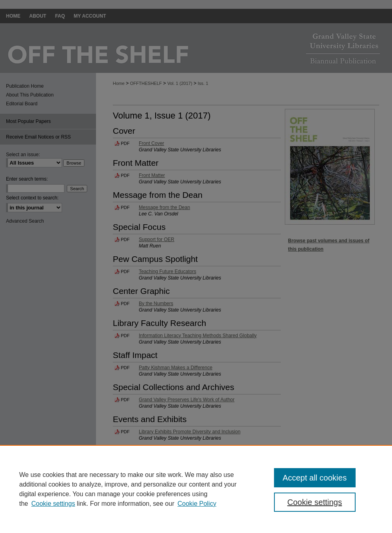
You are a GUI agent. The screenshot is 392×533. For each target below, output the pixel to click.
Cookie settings (53, 504)
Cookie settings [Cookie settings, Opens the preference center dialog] (315, 502)
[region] (196, 489)
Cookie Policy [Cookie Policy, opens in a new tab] (197, 504)
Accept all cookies (315, 478)
